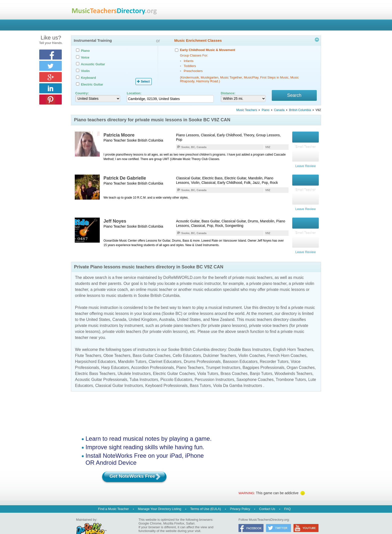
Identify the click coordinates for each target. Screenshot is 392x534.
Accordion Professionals (152, 358)
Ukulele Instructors (134, 364)
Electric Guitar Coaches (174, 364)
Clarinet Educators (165, 352)
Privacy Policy (240, 499)
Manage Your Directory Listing (159, 499)
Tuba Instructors (144, 370)
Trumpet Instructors (223, 358)
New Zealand (222, 310)
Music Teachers (247, 111)
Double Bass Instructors (249, 340)
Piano (266, 111)
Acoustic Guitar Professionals (101, 370)
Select (145, 82)
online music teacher (154, 280)
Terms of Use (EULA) (206, 499)
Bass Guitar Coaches (152, 346)
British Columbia (300, 111)
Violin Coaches (252, 346)
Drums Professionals (202, 352)
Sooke (132, 141)
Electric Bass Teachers (95, 364)
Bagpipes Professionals (263, 358)
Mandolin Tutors (132, 352)
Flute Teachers (88, 346)
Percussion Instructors (214, 370)
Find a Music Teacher (113, 499)
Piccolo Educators (176, 370)
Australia (167, 310)
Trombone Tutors (291, 370)
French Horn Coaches (287, 346)
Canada (279, 111)
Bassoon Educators (240, 352)
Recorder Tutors (274, 352)
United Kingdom (143, 310)
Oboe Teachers (117, 346)
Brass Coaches (234, 364)
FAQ (287, 499)
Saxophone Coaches (255, 370)
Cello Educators (187, 346)
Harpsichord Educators (95, 352)
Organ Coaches (300, 358)
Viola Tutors (208, 364)
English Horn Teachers (293, 340)
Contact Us (267, 499)
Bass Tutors (200, 376)
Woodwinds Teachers (293, 364)
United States (98, 310)
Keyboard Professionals (166, 376)
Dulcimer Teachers (220, 346)
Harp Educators (115, 358)
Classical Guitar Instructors (119, 376)
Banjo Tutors (261, 364)
